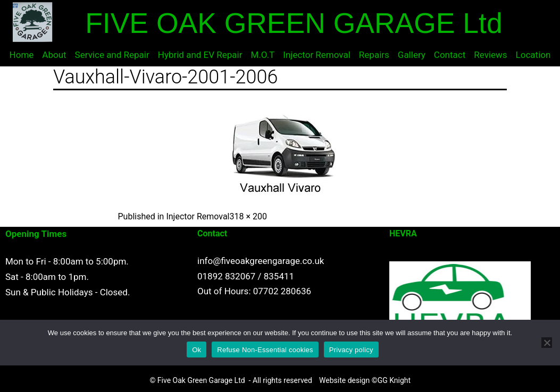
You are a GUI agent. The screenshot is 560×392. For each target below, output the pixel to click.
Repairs (374, 55)
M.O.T (263, 55)
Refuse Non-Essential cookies (265, 350)
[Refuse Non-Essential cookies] (547, 343)
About (54, 55)
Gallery (412, 55)
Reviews (490, 55)
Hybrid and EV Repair (200, 55)
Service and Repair (112, 55)
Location (533, 55)
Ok (197, 350)
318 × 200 (248, 216)
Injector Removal (317, 55)
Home (22, 55)
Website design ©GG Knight (365, 380)
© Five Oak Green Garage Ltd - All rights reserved (231, 380)
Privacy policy (351, 350)
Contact (450, 55)
